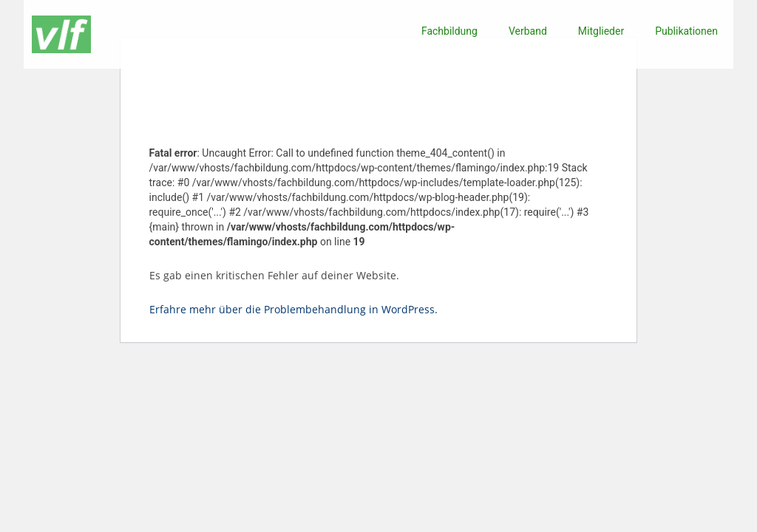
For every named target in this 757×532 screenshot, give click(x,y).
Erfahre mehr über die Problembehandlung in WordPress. (293, 309)
